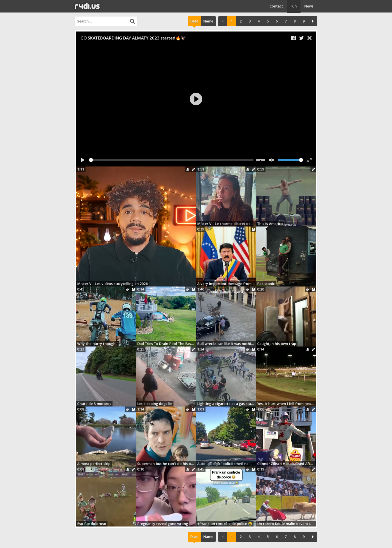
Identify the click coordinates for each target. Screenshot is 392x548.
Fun (294, 6)
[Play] (196, 99)
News (309, 6)
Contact (276, 6)
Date (194, 21)
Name (208, 21)
